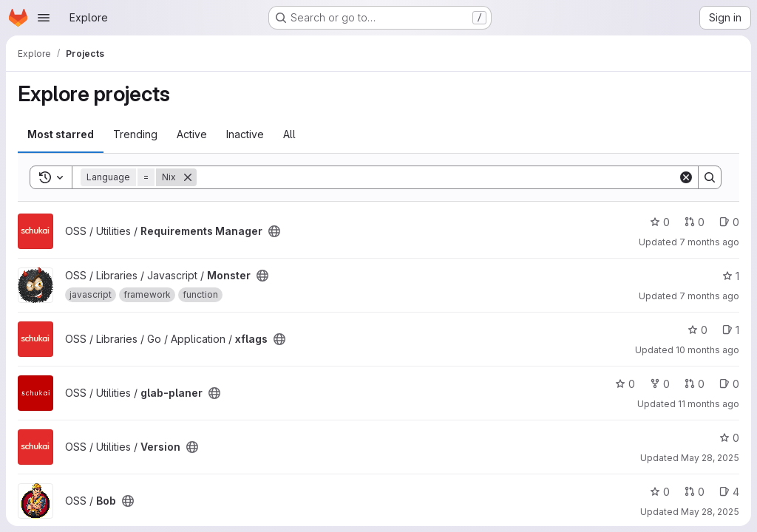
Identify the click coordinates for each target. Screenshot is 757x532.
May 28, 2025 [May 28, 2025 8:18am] (710, 512)
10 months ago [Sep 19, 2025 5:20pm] (707, 350)
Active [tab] (192, 134)
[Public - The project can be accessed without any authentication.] (274, 231)
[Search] (437, 177)
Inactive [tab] (245, 134)
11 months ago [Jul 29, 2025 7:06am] (709, 404)
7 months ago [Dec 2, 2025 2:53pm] (709, 296)
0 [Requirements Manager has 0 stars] (660, 222)
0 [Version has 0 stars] (729, 438)
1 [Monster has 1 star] (731, 276)
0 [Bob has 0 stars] (660, 492)
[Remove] (188, 177)
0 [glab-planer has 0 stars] (625, 384)
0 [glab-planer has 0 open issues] (729, 384)
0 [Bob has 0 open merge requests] (695, 492)
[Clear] (686, 177)
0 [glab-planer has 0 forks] (660, 384)
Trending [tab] (135, 134)
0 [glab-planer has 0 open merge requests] (695, 384)
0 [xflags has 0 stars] (697, 330)
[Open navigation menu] (44, 18)
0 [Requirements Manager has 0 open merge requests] (695, 222)
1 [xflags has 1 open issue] (731, 330)
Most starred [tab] (61, 134)
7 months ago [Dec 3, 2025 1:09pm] (709, 242)
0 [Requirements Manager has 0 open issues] (729, 222)
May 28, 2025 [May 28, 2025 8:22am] (710, 458)
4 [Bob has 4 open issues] (729, 492)
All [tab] (289, 134)
